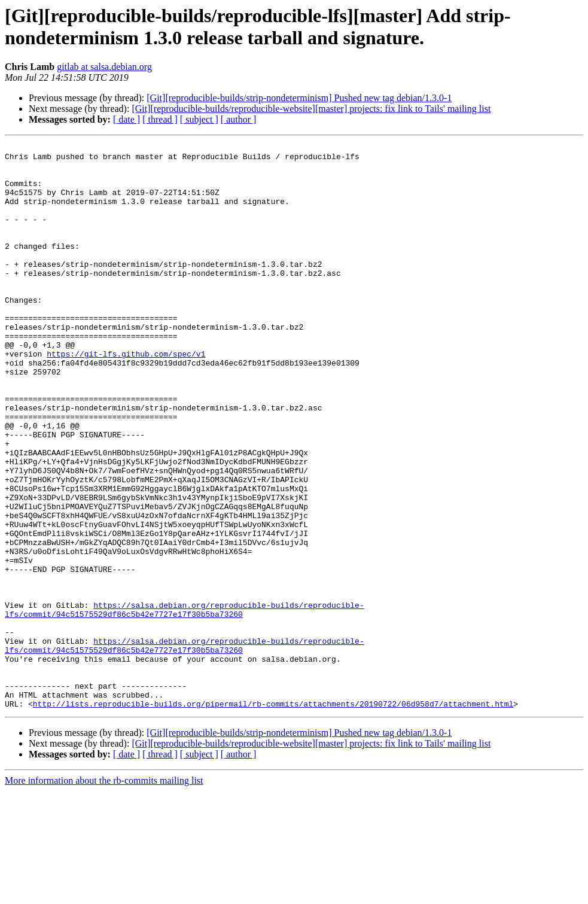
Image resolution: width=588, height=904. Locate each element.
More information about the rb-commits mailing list (104, 894)
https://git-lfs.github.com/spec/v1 (126, 397)
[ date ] (127, 119)
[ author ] (239, 119)
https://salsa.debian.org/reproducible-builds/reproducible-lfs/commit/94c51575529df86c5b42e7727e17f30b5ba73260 (185, 704)
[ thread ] (160, 119)
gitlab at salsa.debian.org (104, 67)
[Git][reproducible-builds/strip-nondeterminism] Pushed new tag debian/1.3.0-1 (299, 98)
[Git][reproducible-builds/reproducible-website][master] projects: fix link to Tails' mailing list (311, 109)
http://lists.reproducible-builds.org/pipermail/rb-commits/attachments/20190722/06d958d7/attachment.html (273, 817)
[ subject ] (199, 119)
